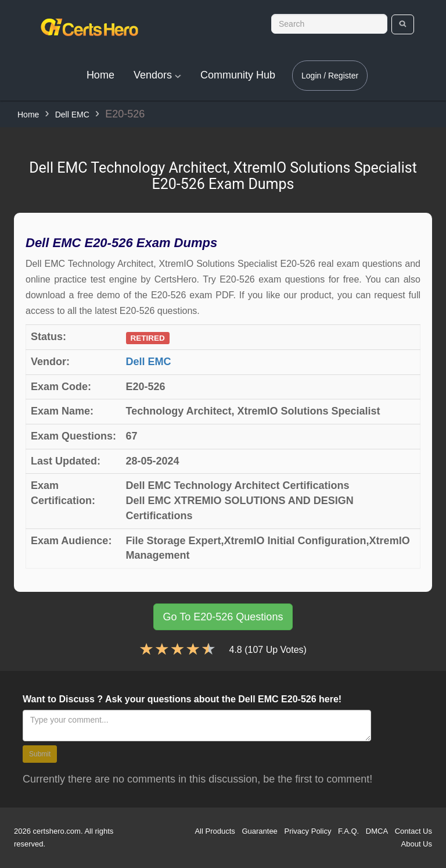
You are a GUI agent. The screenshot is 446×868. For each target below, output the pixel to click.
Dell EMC (72, 115)
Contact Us (413, 831)
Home (100, 75)
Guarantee (259, 831)
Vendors (157, 75)
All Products (215, 831)
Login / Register (330, 76)
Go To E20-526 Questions (223, 617)
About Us (417, 844)
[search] (403, 24)
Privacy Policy (307, 831)
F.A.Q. (348, 831)
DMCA (377, 831)
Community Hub (238, 75)
